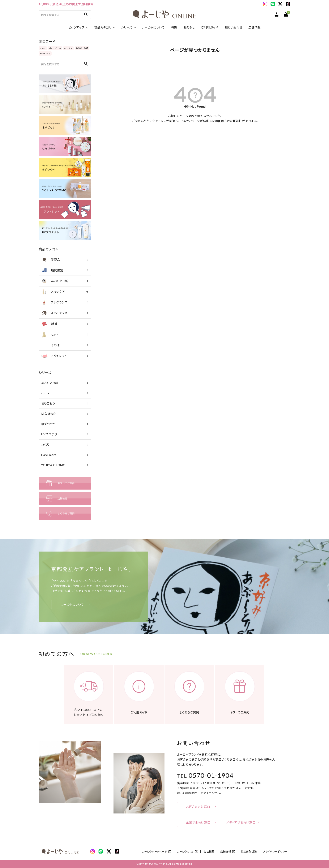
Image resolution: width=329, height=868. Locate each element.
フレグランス (54, 302)
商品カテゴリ (103, 27)
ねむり (45, 444)
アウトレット (54, 356)
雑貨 (49, 324)
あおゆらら (45, 53)
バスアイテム (55, 48)
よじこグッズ (54, 313)
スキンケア (53, 292)
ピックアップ (76, 27)
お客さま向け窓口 (198, 807)
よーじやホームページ (155, 852)
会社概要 (209, 852)
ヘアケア (68, 48)
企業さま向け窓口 (198, 822)
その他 (50, 345)
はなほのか (49, 414)
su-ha (43, 48)
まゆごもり (48, 403)
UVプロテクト (50, 434)
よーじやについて (153, 27)
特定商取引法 (249, 852)
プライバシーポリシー (275, 852)
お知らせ (189, 27)
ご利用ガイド (210, 27)
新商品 (50, 260)
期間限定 (52, 270)
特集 (174, 27)
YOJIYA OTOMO (53, 465)
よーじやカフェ (185, 852)
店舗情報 (255, 27)
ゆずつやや (48, 424)
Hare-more (49, 455)
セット (50, 334)
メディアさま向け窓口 (241, 822)
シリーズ (127, 27)
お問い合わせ (233, 27)
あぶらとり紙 (82, 48)
